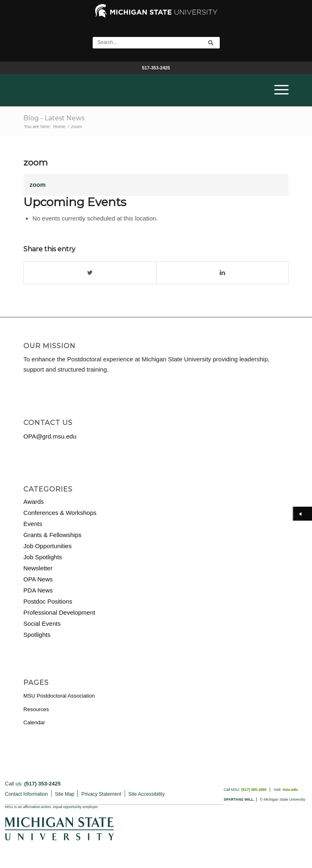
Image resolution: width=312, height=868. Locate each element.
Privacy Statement (101, 794)
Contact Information (26, 794)
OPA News (38, 579)
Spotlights (37, 635)
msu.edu (290, 790)
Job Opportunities (48, 546)
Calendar (34, 722)
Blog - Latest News (54, 118)
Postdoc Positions (48, 601)
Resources (36, 709)
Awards (34, 502)
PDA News (38, 590)
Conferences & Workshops (60, 513)
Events (33, 524)
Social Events (42, 623)
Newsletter (38, 568)
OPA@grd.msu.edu (50, 436)
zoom (35, 162)
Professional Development (59, 612)
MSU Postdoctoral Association (59, 696)
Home (59, 126)
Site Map (65, 794)
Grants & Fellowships (52, 535)
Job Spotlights (43, 557)
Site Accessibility (147, 794)
